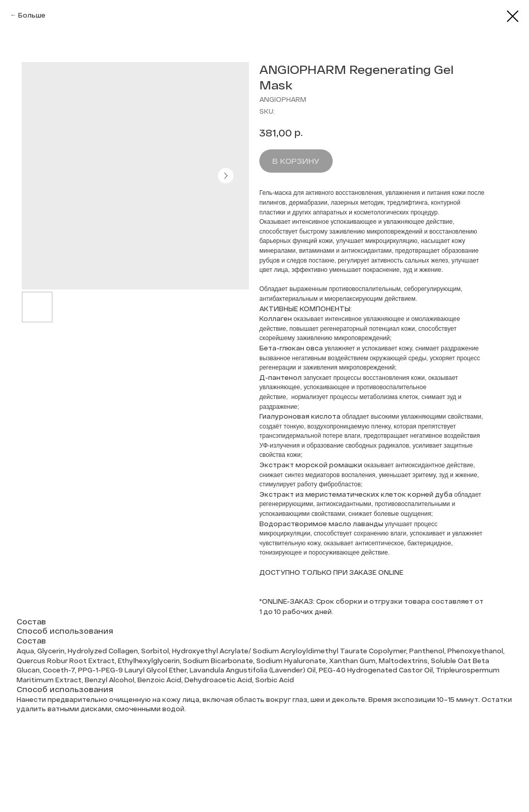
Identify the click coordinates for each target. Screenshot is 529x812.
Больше (32, 15)
